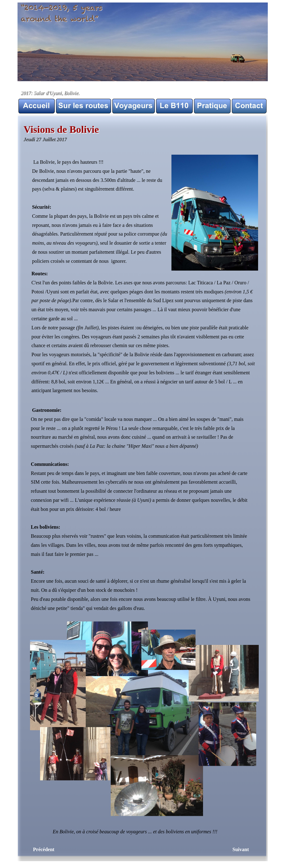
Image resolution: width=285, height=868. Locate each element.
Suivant (241, 849)
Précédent (44, 849)
